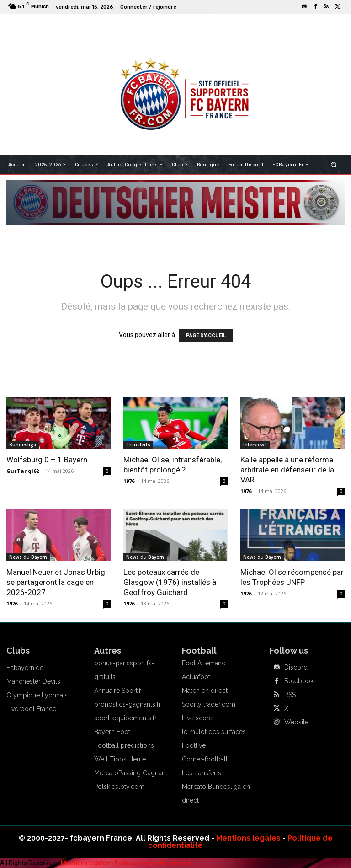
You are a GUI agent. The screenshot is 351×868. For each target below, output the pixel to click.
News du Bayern (28, 557)
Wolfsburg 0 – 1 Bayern (47, 460)
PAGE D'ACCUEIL (206, 335)
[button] (334, 164)
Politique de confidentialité (153, 863)
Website (296, 722)
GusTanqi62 (23, 471)
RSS (290, 695)
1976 (129, 481)
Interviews (255, 445)
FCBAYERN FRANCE (141, 27)
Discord (296, 667)
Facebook (299, 681)
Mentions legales (248, 838)
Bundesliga (23, 445)
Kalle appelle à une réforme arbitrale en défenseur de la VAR (287, 470)
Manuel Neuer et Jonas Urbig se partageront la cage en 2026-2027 (56, 582)
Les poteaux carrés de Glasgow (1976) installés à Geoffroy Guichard (170, 582)
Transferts (138, 445)
